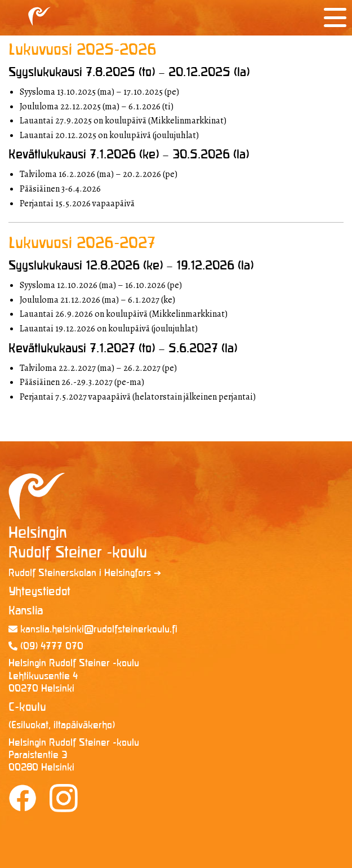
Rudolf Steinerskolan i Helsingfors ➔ (85, 573)
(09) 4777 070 (46, 647)
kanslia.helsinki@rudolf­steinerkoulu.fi (93, 630)
